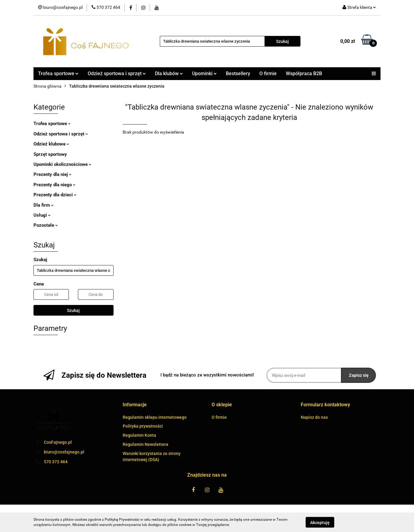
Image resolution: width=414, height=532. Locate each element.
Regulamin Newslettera (146, 444)
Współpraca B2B (304, 73)
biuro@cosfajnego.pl (64, 452)
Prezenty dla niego (54, 185)
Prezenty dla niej (53, 174)
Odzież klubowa (51, 144)
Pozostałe (46, 225)
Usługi (42, 215)
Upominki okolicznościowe (62, 164)
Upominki (204, 73)
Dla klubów (169, 73)
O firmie (268, 73)
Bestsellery (238, 73)
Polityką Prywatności (122, 520)
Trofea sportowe (58, 73)
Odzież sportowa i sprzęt (117, 73)
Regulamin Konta (139, 435)
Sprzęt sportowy (50, 154)
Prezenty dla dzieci (55, 195)
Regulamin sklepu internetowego (155, 417)
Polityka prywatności (143, 426)
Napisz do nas (314, 417)
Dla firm (44, 205)
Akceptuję (320, 522)
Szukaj (73, 310)
